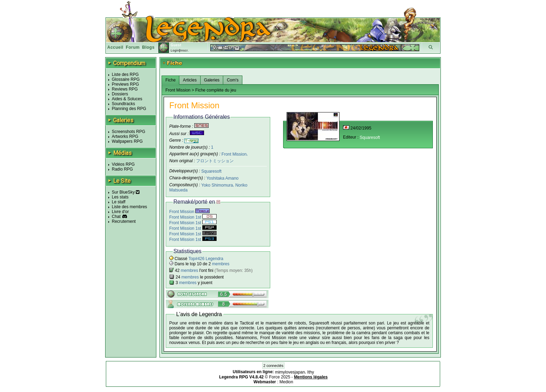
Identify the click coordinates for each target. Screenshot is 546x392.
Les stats (120, 197)
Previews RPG (125, 84)
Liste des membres (129, 207)
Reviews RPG (125, 89)
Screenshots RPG (128, 132)
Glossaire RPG (126, 79)
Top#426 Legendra (206, 259)
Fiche (170, 80)
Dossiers (120, 94)
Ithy (310, 372)
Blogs (148, 47)
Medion (286, 382)
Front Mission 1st (193, 217)
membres (221, 264)
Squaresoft (211, 171)
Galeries (212, 80)
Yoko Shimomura (217, 185)
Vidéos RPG (123, 164)
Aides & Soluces (127, 99)
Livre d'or (120, 212)
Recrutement (124, 221)
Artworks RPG (125, 136)
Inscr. (184, 50)
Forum (133, 47)
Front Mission (234, 154)
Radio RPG (122, 169)
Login (175, 50)
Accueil (115, 47)
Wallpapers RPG (127, 141)
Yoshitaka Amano (223, 178)
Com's (233, 80)
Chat (116, 217)
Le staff (119, 202)
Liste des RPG (125, 75)
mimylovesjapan (290, 372)
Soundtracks (123, 104)
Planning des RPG (129, 109)
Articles (190, 80)
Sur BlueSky (126, 192)
